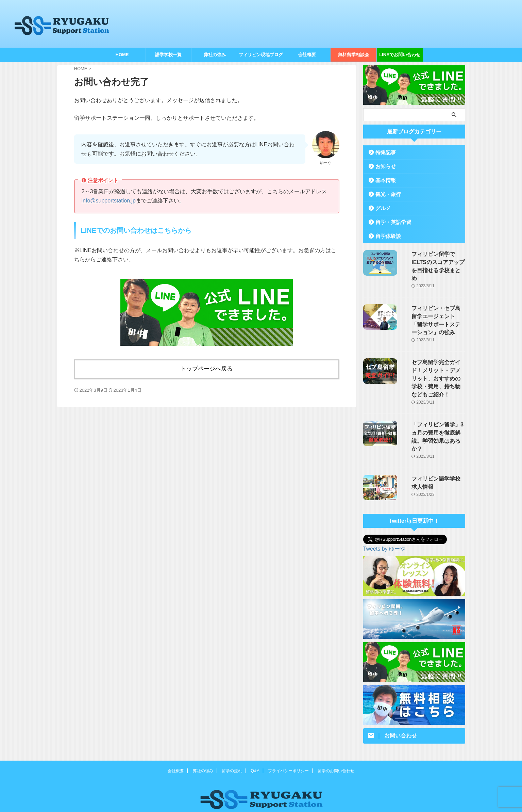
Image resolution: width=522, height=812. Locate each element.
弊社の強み (215, 55)
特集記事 (384, 152)
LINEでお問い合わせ (400, 55)
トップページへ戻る (207, 368)
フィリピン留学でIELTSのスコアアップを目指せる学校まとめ (433, 262)
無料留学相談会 (353, 55)
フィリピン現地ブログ (261, 55)
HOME (122, 55)
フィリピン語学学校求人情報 (433, 441)
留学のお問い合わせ (336, 733)
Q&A (255, 733)
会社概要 (307, 55)
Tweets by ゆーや (384, 511)
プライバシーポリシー (288, 733)
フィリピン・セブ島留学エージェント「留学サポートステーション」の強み (433, 306)
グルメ (381, 208)
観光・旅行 (386, 194)
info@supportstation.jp (109, 201)
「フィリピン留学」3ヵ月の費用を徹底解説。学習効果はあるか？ (433, 404)
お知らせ (384, 166)
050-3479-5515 (261, 791)
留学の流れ (232, 733)
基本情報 (384, 180)
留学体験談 (386, 236)
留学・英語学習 (390, 222)
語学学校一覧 (168, 55)
